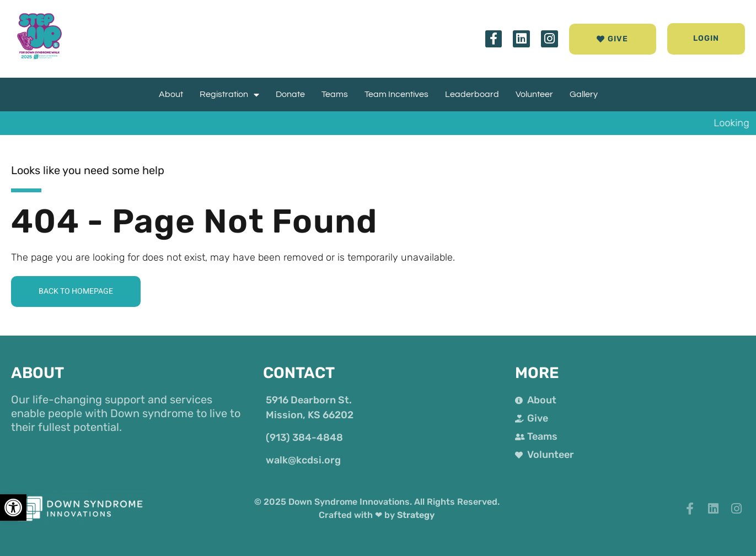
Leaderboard (472, 94)
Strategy (416, 515)
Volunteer (534, 94)
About (171, 94)
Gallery (584, 94)
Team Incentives (396, 94)
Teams (335, 94)
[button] (706, 39)
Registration (229, 95)
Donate (290, 94)
